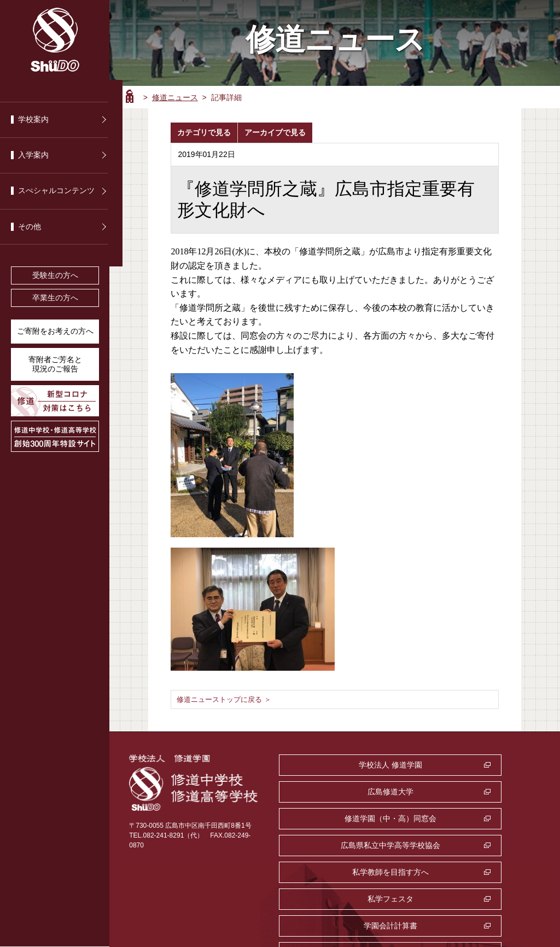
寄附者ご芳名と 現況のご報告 (55, 364)
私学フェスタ (466, 818)
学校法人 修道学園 (340, 765)
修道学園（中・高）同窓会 (340, 792)
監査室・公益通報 (466, 845)
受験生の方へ (55, 275)
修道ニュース (175, 97)
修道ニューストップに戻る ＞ (227, 699)
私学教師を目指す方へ (340, 818)
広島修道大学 (466, 765)
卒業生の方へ (55, 298)
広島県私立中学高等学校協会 (466, 792)
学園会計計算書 (340, 845)
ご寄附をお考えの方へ (55, 331)
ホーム (130, 96)
